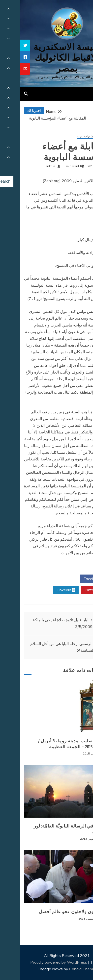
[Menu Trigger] (81, 11)
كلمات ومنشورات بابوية (71, 137)
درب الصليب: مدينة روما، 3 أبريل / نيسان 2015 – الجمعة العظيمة (52, 744)
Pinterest (74, 590)
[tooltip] (5, 45)
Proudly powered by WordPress (39, 962)
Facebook (74, 579)
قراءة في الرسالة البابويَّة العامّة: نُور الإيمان (49, 829)
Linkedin (45, 590)
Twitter (45, 579)
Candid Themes (63, 969)
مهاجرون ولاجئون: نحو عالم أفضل (52, 912)
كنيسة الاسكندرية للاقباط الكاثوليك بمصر (46, 58)
